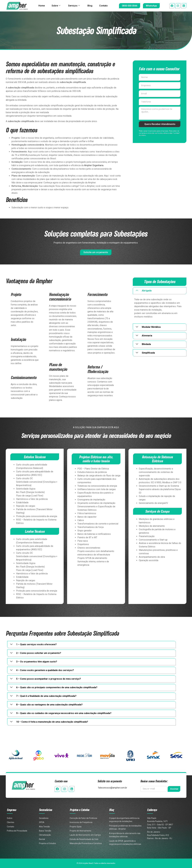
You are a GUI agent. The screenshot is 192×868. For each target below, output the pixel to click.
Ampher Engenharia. (94, 165)
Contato (104, 6)
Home (42, 6)
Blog (90, 6)
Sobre (56, 6)
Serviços (74, 6)
